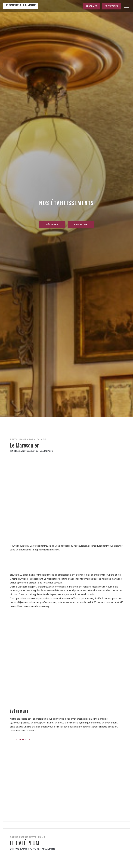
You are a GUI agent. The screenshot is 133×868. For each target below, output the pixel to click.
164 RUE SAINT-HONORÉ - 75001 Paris (33, 849)
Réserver (92, 6)
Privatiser (111, 6)
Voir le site (23, 739)
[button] (126, 6)
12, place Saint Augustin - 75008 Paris (32, 451)
